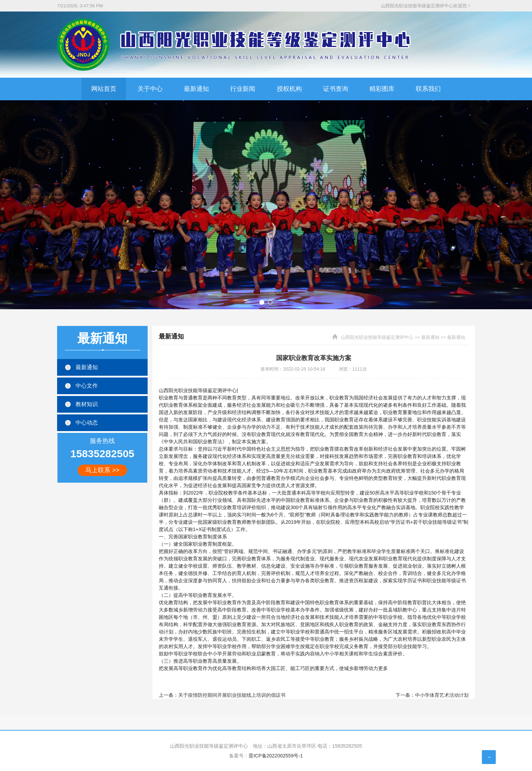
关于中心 (150, 89)
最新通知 (196, 89)
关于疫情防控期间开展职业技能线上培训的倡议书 (232, 695)
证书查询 (336, 89)
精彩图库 (382, 89)
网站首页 (104, 89)
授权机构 (289, 89)
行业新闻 (243, 89)
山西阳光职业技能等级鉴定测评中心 (377, 337)
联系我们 (428, 89)
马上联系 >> (102, 470)
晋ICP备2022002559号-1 (276, 756)
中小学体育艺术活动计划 (442, 695)
